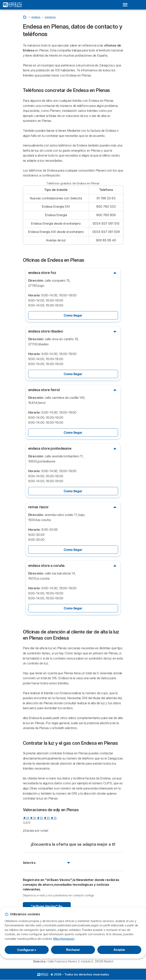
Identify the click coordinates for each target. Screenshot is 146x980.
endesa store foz (42, 273)
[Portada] (25, 17)
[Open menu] (126, 5)
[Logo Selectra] (12, 5)
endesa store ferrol (44, 390)
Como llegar (73, 315)
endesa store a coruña (46, 566)
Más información (64, 939)
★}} (26, 818)
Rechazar (73, 950)
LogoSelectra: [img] (43, 974)
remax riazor (38, 507)
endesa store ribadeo (46, 331)
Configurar (27, 950)
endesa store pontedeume (50, 448)
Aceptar (119, 950)
